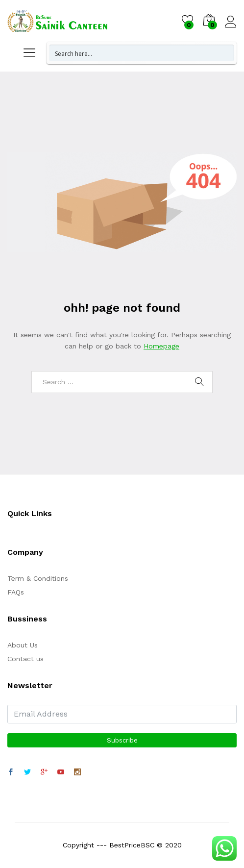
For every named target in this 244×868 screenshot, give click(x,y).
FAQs (16, 592)
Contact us (25, 659)
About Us (23, 645)
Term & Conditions (38, 578)
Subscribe (122, 740)
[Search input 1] (142, 53)
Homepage (161, 346)
